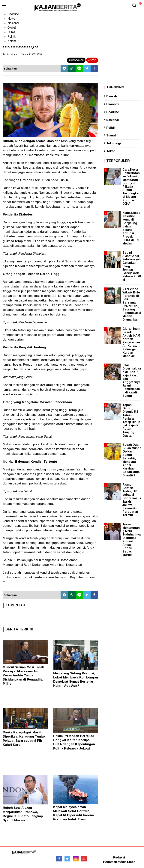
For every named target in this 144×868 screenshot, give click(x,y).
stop (92, 60)
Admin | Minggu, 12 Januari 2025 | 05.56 (22, 54)
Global (12, 28)
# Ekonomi (111, 104)
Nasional (13, 23)
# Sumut (110, 135)
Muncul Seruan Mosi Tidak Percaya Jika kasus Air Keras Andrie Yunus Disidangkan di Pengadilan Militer (24, 675)
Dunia (11, 32)
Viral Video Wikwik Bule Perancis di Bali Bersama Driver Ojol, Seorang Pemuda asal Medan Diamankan (132, 304)
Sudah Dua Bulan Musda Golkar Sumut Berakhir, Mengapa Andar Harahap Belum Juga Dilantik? (132, 460)
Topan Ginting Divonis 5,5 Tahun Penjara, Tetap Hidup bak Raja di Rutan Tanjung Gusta (131, 420)
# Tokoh (110, 151)
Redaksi (119, 857)
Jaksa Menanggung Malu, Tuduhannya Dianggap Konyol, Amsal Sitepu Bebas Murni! (132, 540)
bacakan (76, 60)
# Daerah (110, 96)
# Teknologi (112, 143)
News (11, 19)
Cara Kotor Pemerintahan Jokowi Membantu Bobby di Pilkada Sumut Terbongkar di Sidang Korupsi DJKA (131, 187)
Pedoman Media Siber (119, 862)
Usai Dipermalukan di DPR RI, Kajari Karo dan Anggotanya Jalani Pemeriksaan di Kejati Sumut (132, 380)
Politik (12, 37)
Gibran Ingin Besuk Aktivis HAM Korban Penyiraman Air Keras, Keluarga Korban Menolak (131, 342)
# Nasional (111, 120)
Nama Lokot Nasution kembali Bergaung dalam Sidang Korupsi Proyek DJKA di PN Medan (131, 228)
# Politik (110, 128)
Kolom (12, 41)
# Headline (111, 112)
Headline (13, 14)
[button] (140, 2)
